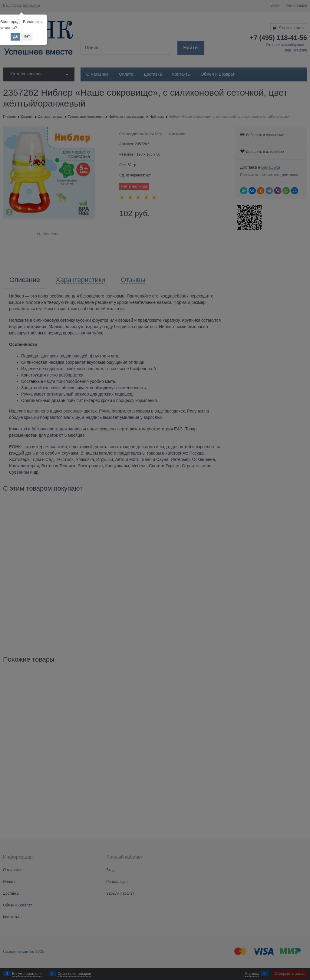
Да (15, 36)
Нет (27, 36)
